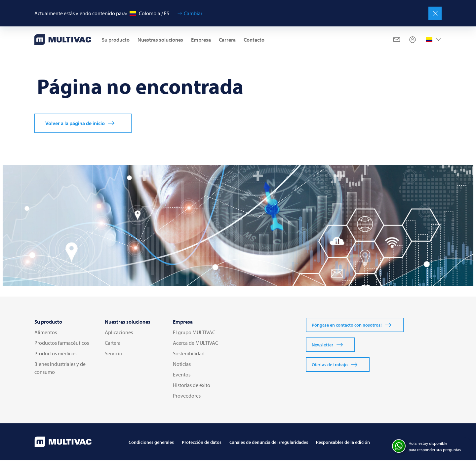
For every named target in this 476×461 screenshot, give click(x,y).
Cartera (113, 343)
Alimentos (46, 333)
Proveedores (187, 396)
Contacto (254, 40)
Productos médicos (55, 354)
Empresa (201, 40)
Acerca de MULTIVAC (196, 343)
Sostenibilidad (189, 354)
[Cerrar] (435, 13)
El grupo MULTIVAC (194, 333)
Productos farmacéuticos (62, 343)
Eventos (182, 375)
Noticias (182, 365)
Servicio (114, 354)
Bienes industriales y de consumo (60, 369)
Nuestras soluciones (160, 40)
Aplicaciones (119, 333)
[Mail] (397, 40)
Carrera (227, 40)
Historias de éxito (192, 386)
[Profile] (413, 40)
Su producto (116, 40)
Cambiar (193, 13)
